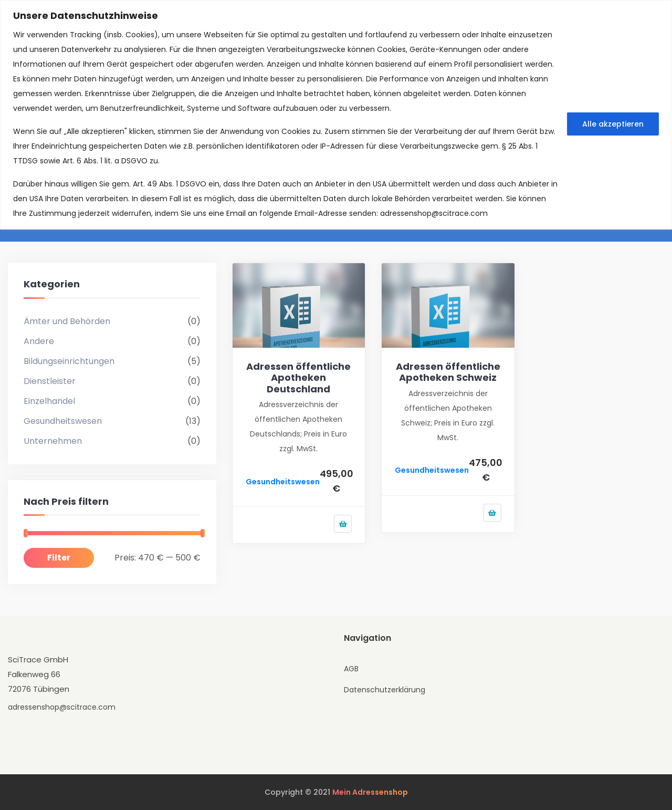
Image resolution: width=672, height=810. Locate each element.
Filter (59, 558)
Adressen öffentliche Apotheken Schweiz (448, 372)
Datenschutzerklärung (385, 690)
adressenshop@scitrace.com (434, 213)
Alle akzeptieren (613, 124)
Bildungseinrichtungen (69, 361)
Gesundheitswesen (63, 421)
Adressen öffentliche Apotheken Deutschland (298, 378)
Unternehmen (53, 441)
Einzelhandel (49, 401)
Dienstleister (50, 381)
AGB (351, 669)
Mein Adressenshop (370, 792)
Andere (39, 341)
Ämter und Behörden (67, 321)
